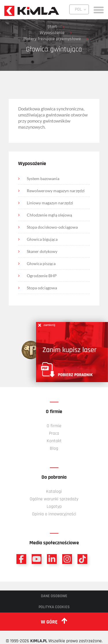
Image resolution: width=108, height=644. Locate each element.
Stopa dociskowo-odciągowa (52, 227)
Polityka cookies (54, 607)
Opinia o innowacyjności (54, 514)
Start (52, 27)
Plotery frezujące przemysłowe (52, 39)
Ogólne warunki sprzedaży (54, 499)
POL (78, 9)
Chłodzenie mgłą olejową (49, 215)
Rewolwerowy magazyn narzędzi (56, 191)
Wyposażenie (52, 33)
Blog (54, 448)
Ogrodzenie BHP (42, 276)
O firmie (54, 426)
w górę (54, 621)
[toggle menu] (99, 9)
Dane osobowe (54, 596)
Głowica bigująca (42, 239)
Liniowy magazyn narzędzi (50, 203)
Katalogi (54, 492)
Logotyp (54, 507)
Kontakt (54, 441)
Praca (54, 433)
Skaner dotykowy (42, 251)
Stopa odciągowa (42, 288)
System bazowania (43, 178)
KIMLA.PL (39, 641)
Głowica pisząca (41, 263)
